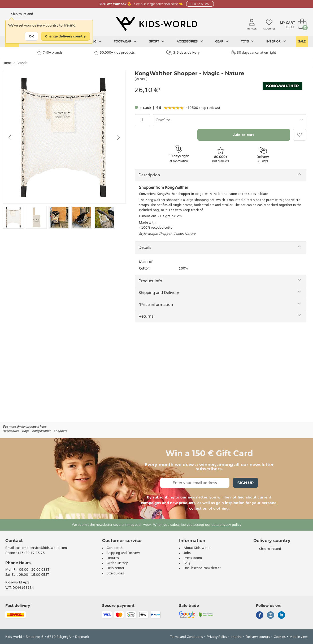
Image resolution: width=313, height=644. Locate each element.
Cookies (280, 637)
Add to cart (244, 135)
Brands (22, 63)
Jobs (187, 553)
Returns (146, 316)
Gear (222, 41)
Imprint (236, 637)
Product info (150, 281)
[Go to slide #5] (105, 217)
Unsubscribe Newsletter (202, 568)
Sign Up (245, 483)
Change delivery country (65, 36)
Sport (157, 41)
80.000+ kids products (114, 53)
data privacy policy (226, 525)
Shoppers (60, 431)
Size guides (115, 573)
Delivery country (258, 637)
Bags (25, 431)
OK (31, 36)
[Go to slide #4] (82, 217)
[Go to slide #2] (36, 217)
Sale (302, 42)
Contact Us (115, 548)
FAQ (187, 563)
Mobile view (299, 637)
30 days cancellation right (253, 53)
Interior (276, 41)
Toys (247, 41)
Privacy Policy (217, 637)
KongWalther (41, 431)
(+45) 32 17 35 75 (31, 553)
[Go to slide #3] (59, 217)
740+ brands (50, 53)
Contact (14, 541)
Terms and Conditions (186, 637)
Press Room (193, 558)
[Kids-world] (156, 24)
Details (145, 248)
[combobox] (230, 120)
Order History (117, 563)
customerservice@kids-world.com (41, 548)
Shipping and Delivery (159, 293)
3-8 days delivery (183, 53)
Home (7, 63)
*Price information (156, 305)
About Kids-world (197, 548)
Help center (116, 568)
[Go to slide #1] (13, 217)
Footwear (125, 41)
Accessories (190, 41)
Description (149, 175)
